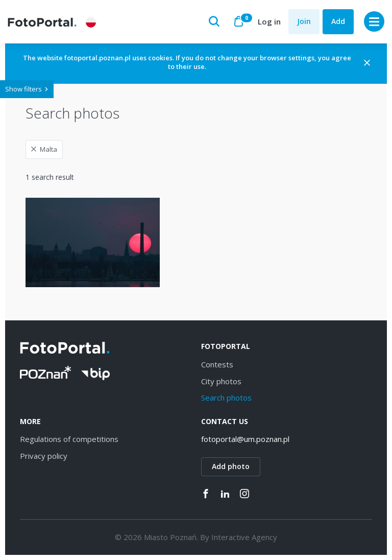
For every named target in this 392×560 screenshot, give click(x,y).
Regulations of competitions (69, 439)
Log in (269, 21)
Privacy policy (44, 456)
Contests (217, 364)
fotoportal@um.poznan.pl (245, 439)
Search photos (226, 398)
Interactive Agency (244, 537)
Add (338, 21)
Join (304, 21)
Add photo (231, 466)
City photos (221, 381)
